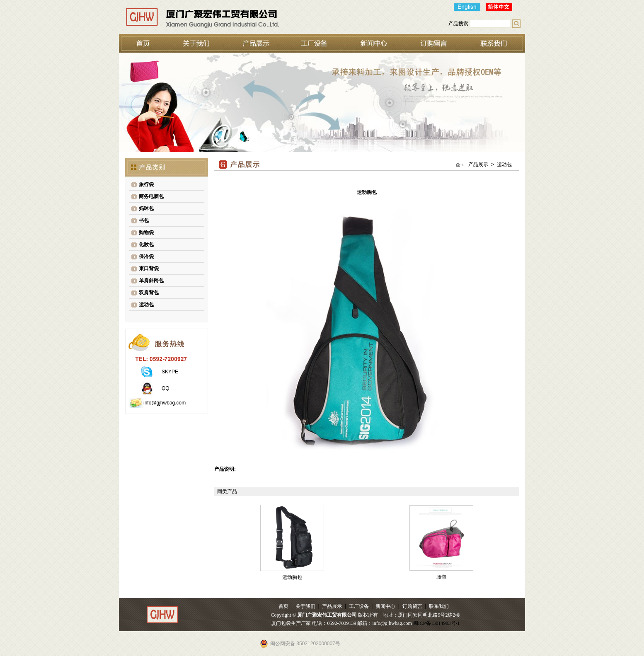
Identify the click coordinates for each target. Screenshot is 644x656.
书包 (144, 220)
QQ (166, 388)
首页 (283, 606)
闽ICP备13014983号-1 (437, 623)
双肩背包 (149, 293)
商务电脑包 (151, 196)
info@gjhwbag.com (165, 403)
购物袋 (146, 232)
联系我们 (439, 606)
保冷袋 (146, 257)
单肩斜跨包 (151, 281)
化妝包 (146, 244)
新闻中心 (385, 606)
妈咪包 (146, 208)
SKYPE (170, 372)
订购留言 (412, 606)
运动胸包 (292, 577)
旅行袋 (146, 184)
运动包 (146, 305)
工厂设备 (359, 606)
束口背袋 (149, 269)
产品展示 (332, 606)
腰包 (441, 577)
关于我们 (305, 606)
